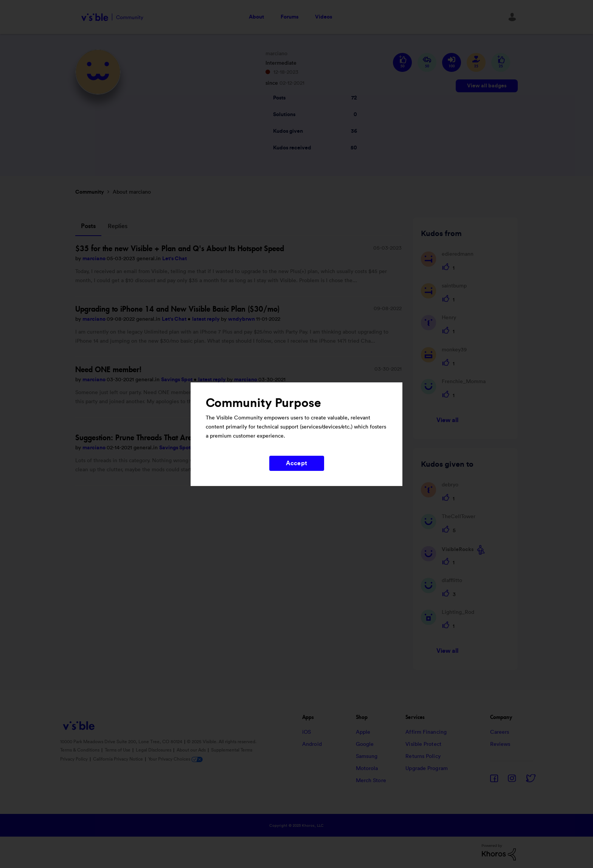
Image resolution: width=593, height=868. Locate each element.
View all (448, 420)
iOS (307, 732)
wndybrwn (242, 319)
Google (365, 744)
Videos (324, 17)
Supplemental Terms (232, 750)
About (256, 17)
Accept (296, 463)
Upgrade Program (427, 769)
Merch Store (371, 781)
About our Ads (192, 750)
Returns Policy (423, 756)
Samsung (367, 756)
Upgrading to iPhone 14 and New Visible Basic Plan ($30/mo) (177, 309)
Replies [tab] (118, 226)
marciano (95, 259)
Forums (290, 17)
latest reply (206, 319)
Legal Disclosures (154, 750)
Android (312, 744)
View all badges (487, 86)
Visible (112, 17)
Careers (500, 732)
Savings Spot (177, 380)
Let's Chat (175, 259)
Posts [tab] (88, 226)
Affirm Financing (426, 732)
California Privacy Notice (119, 759)
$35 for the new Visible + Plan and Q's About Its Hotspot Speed (180, 248)
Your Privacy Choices (175, 759)
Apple (363, 732)
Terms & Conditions (80, 750)
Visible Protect (423, 744)
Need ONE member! (109, 370)
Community (90, 192)
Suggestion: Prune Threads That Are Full (140, 438)
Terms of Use (118, 750)
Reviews (500, 744)
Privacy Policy (75, 759)
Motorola (367, 769)
